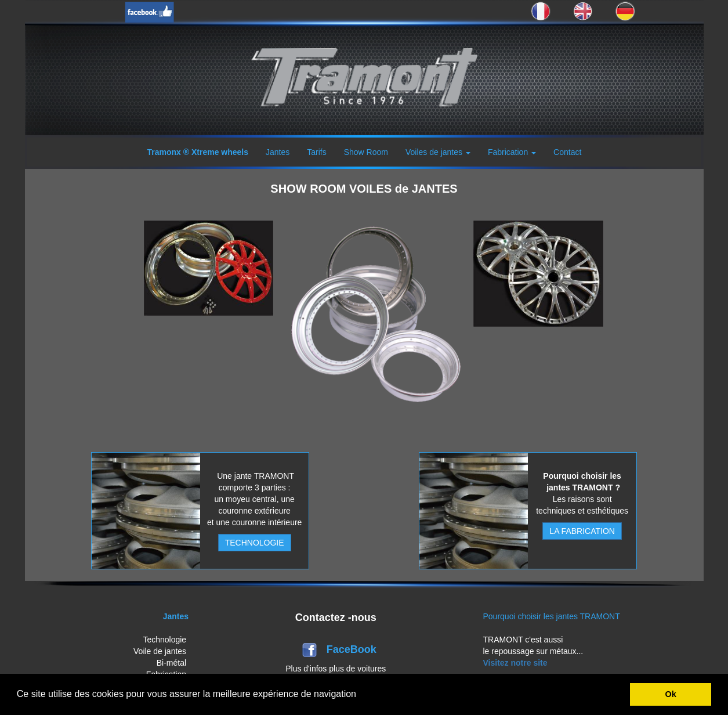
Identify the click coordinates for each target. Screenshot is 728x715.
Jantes (278, 152)
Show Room (366, 152)
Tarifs (316, 152)
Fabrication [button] (512, 152)
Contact (567, 152)
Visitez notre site (515, 663)
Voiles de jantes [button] (438, 152)
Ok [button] (671, 694)
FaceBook (353, 649)
